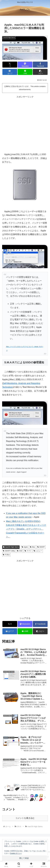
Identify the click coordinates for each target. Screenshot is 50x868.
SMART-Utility (9, 551)
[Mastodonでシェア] (25, 65)
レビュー (38, 551)
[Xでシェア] (10, 65)
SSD (20, 551)
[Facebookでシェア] (40, 65)
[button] (40, 72)
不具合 (6, 555)
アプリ (28, 551)
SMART (41, 547)
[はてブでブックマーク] (10, 72)
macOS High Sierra (11, 547)
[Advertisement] (25, 124)
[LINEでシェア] (25, 72)
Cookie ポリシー (16, 853)
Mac (32, 547)
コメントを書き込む (25, 818)
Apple (25, 547)
